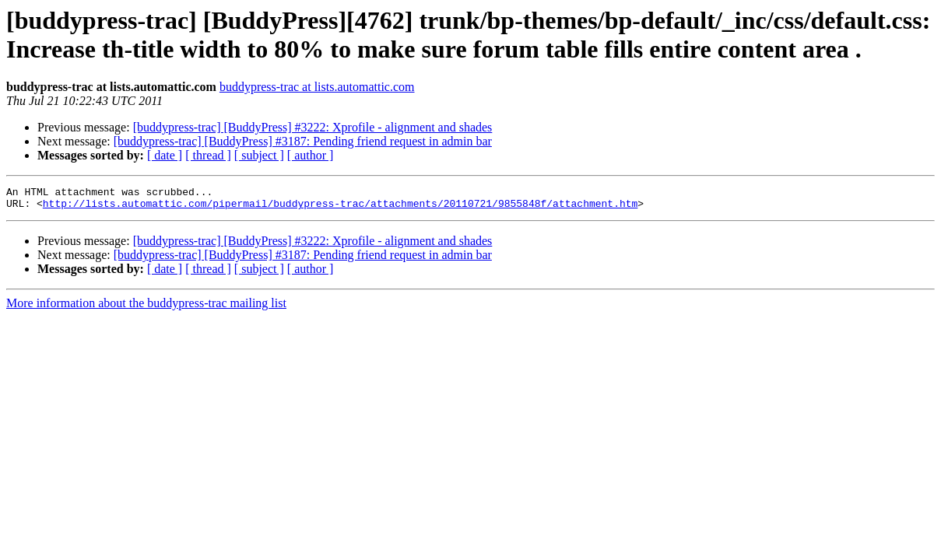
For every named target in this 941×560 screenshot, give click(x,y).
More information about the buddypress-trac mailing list (146, 308)
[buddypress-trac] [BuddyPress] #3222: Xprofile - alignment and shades (313, 127)
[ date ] (165, 155)
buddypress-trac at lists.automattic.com (317, 87)
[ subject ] (259, 155)
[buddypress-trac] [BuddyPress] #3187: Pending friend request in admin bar (303, 141)
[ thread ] (208, 155)
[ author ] (311, 155)
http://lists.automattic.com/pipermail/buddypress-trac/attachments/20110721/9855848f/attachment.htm (340, 208)
